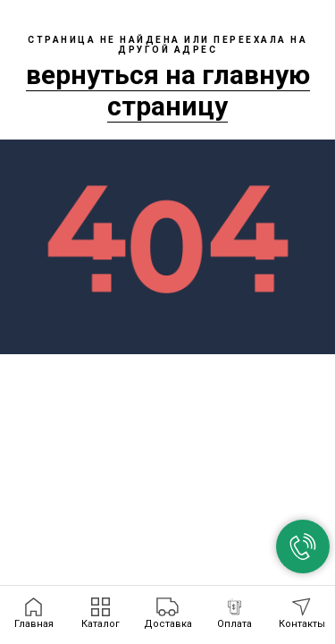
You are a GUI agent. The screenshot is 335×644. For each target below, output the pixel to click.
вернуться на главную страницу (168, 90)
